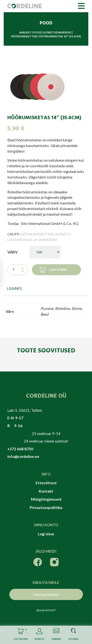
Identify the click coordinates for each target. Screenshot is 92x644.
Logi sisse (46, 534)
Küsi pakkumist (46, 594)
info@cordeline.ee (23, 456)
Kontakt (46, 491)
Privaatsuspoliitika (46, 507)
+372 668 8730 (20, 449)
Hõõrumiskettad (24, 36)
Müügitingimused (46, 499)
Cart (20, 635)
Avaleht (25, 32)
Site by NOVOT (46, 610)
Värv (13, 252)
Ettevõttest (46, 483)
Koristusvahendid (58, 32)
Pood (38, 32)
